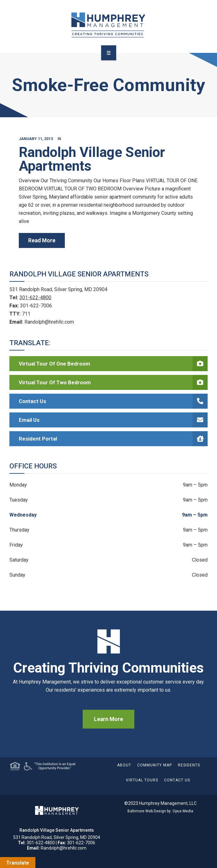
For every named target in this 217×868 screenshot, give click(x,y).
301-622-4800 (35, 298)
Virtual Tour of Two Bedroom (113, 382)
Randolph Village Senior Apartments (92, 159)
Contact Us (113, 401)
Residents (189, 765)
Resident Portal (113, 439)
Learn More (108, 719)
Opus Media (183, 811)
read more (42, 240)
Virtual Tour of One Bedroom (113, 364)
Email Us (113, 420)
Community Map (155, 765)
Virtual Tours (142, 780)
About (124, 765)
